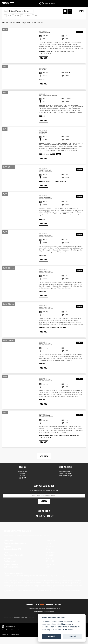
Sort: (6, 11)
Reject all (72, 636)
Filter (82, 11)
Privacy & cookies (15, 641)
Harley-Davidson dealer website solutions (14, 636)
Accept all (51, 636)
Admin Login (5, 641)
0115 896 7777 (8, 3)
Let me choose (68, 630)
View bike (44, 58)
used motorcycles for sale (20, 624)
